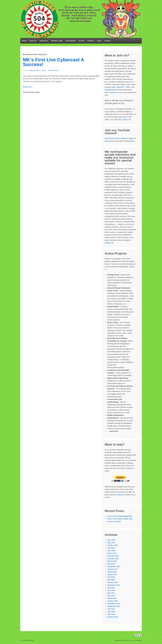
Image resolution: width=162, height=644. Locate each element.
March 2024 (112, 553)
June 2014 (111, 590)
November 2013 (114, 604)
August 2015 (112, 574)
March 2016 (112, 572)
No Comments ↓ (54, 70)
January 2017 (113, 569)
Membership (110, 90)
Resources (44, 41)
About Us (33, 41)
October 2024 (113, 545)
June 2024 (111, 551)
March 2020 (112, 561)
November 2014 (114, 585)
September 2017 (114, 566)
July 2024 (111, 548)
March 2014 (112, 598)
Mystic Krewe (29, 640)
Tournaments (71, 41)
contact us (120, 495)
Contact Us (113, 92)
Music (38, 92)
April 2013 (111, 614)
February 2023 (113, 556)
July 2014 (111, 588)
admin (44, 70)
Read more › (28, 87)
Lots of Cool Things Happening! (120, 516)
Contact (107, 41)
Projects (91, 41)
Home (24, 41)
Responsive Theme (121, 640)
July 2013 (111, 609)
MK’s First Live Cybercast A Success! (53, 62)
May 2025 (111, 543)
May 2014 (111, 593)
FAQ (128, 87)
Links (99, 41)
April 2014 (111, 596)
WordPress (138, 640)
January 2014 (113, 601)
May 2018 (111, 564)
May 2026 (111, 540)
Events (82, 41)
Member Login (57, 41)
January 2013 (113, 617)
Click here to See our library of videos (119, 138)
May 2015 (111, 580)
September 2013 (114, 606)
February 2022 (113, 559)
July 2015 (111, 577)
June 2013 (111, 612)
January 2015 (113, 582)
